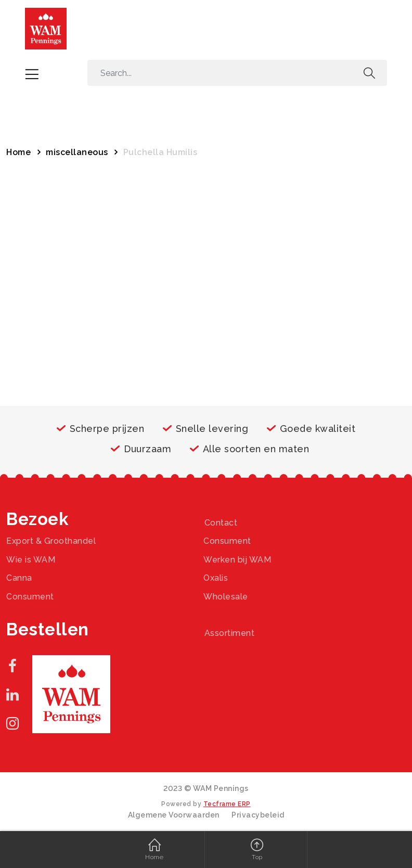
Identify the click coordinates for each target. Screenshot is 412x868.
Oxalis (216, 578)
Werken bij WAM (237, 560)
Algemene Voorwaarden (174, 815)
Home (18, 152)
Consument (227, 541)
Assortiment (230, 633)
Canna (19, 578)
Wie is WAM (31, 560)
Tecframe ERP (227, 804)
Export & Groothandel (51, 541)
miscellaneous (77, 152)
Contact (221, 523)
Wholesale (226, 597)
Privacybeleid (258, 815)
